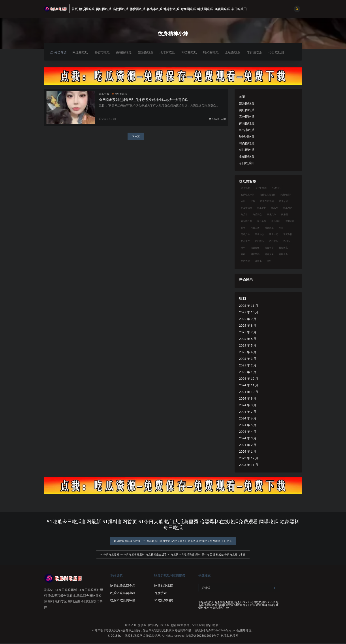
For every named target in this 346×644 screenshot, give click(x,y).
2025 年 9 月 (248, 319)
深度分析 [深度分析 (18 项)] (288, 234)
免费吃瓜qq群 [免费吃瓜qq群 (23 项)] (248, 195)
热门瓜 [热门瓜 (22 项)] (287, 241)
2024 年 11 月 (249, 385)
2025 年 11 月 (249, 306)
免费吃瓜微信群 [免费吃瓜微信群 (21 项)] (267, 195)
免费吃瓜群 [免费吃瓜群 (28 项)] (286, 195)
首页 (242, 97)
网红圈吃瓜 (81, 52)
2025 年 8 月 (248, 326)
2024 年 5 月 (248, 425)
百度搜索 (160, 594)
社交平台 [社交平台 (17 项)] (269, 248)
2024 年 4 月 (248, 432)
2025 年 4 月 (248, 352)
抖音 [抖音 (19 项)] (243, 228)
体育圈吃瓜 (261, 52)
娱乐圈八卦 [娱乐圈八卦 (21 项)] (246, 221)
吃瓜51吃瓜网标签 (123, 601)
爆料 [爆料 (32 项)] (243, 248)
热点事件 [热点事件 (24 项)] (245, 241)
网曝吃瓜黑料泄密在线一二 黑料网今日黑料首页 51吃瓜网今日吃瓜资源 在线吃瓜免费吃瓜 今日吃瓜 (173, 541)
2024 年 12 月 (249, 379)
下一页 (136, 137)
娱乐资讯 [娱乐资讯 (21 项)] (276, 221)
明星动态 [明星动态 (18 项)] (259, 234)
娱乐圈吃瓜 (148, 52)
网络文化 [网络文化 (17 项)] (269, 254)
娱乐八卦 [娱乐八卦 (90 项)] (271, 215)
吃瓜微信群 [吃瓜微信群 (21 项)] (246, 208)
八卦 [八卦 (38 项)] (243, 201)
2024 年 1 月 (248, 452)
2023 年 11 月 (249, 465)
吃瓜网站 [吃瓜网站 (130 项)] (288, 208)
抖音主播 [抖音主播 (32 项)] (255, 228)
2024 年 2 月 (248, 445)
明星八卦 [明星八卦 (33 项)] (245, 234)
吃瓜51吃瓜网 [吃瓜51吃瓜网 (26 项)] (267, 201)
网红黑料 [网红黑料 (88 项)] (255, 254)
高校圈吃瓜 (126, 52)
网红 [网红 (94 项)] (243, 254)
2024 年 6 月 (248, 418)
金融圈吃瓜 (238, 52)
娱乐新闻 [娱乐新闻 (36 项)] (262, 221)
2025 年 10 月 (249, 312)
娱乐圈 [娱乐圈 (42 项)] (284, 215)
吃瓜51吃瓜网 (164, 587)
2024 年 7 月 (248, 412)
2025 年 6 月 (248, 339)
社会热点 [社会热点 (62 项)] (283, 248)
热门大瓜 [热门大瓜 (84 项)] (274, 241)
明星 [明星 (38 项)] (281, 228)
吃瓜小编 (104, 94)
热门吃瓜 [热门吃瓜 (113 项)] (259, 241)
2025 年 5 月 (248, 346)
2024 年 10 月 (249, 392)
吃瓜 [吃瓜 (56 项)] (253, 201)
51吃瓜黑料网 (164, 601)
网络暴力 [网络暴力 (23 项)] (283, 254)
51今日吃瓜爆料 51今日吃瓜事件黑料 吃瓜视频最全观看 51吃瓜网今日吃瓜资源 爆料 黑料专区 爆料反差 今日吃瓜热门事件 (173, 556)
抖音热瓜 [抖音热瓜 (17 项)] (269, 228)
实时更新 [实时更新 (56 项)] (290, 221)
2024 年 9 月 (248, 399)
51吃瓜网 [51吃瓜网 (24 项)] (246, 188)
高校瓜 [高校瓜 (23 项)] (258, 261)
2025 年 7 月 (248, 332)
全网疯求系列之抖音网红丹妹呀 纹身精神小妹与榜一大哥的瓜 (144, 100)
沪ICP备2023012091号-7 (202, 637)
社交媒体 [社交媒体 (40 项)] (255, 248)
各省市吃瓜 (103, 52)
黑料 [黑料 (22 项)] (269, 261)
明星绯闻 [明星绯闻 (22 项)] (274, 234)
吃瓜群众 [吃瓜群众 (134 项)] (257, 215)
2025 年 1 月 (248, 372)
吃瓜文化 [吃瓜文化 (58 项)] (262, 208)
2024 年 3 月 (248, 438)
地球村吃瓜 (171, 52)
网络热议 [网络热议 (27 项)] (245, 261)
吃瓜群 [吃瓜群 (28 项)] (244, 215)
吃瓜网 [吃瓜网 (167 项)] (275, 208)
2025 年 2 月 (248, 365)
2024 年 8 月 (248, 405)
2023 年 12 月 (249, 458)
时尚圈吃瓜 (216, 52)
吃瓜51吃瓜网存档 (123, 594)
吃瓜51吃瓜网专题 (123, 587)
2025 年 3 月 (248, 359)
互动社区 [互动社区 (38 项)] (276, 188)
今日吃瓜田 (283, 52)
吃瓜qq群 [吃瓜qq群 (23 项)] (284, 201)
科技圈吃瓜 (193, 52)
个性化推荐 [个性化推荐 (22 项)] (261, 188)
